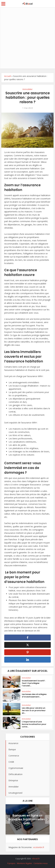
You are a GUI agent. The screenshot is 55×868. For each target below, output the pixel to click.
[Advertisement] (27, 38)
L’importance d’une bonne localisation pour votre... (34, 724)
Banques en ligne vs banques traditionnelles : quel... (27, 819)
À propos (11, 863)
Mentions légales (24, 863)
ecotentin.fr (39, 847)
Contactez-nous (41, 863)
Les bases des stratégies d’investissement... (34, 695)
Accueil (8, 76)
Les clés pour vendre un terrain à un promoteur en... (34, 710)
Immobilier (27, 89)
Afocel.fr (36, 859)
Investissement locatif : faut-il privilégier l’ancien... (34, 683)
